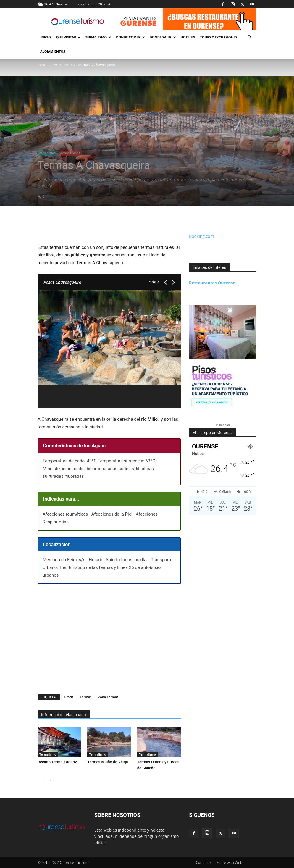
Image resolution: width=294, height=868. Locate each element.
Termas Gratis (70, 153)
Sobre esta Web (229, 863)
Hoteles (188, 37)
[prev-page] (41, 780)
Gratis (69, 697)
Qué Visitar (68, 37)
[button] (249, 37)
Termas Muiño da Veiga (108, 762)
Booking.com (202, 236)
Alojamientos (53, 51)
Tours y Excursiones (219, 37)
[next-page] (51, 780)
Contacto (203, 863)
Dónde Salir (163, 37)
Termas (86, 697)
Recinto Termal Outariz (57, 762)
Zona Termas (108, 697)
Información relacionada (64, 715)
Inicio (46, 37)
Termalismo (98, 37)
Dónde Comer (130, 37)
